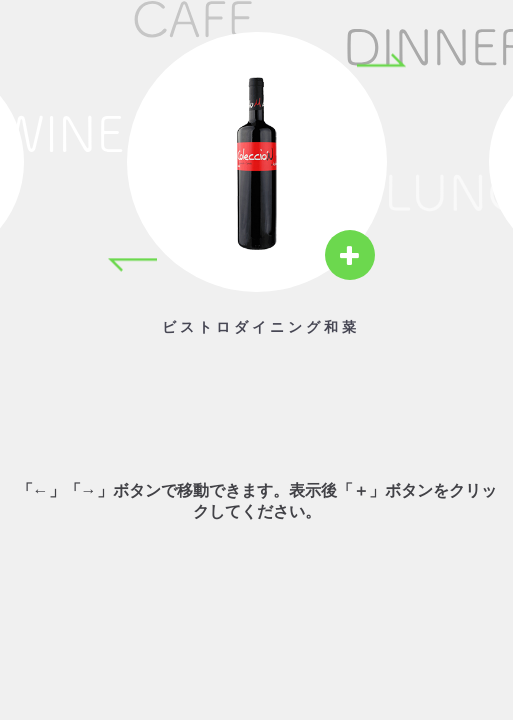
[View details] (350, 255)
